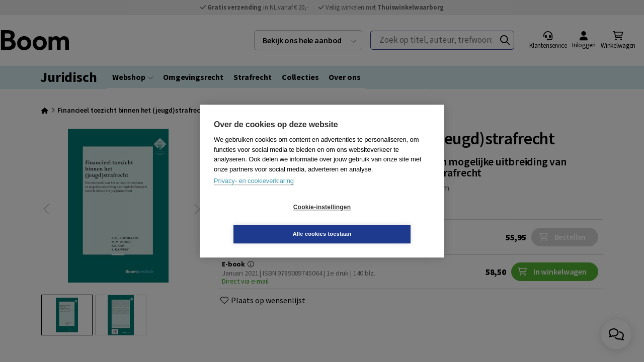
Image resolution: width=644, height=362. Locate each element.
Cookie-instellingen (262, 221)
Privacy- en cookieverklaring (254, 194)
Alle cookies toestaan (382, 220)
